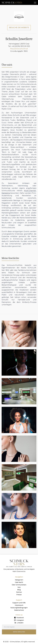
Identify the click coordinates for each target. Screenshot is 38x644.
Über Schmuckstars (19, 585)
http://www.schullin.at (19, 49)
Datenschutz (19, 610)
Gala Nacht (19, 582)
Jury (19, 587)
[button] (35, 3)
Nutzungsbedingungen (19, 608)
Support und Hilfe (19, 603)
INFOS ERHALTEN (19, 632)
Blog (19, 590)
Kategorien (19, 580)
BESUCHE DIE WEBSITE (19, 28)
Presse (19, 595)
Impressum (19, 605)
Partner (19, 592)
